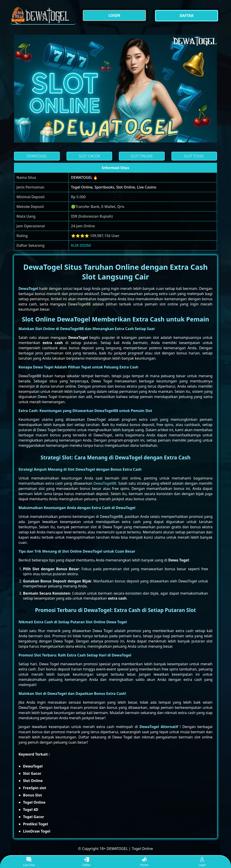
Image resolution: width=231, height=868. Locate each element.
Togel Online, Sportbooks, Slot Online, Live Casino (114, 187)
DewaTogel (28, 289)
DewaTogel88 (105, 483)
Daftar (87, 862)
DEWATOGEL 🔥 (84, 177)
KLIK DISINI (81, 245)
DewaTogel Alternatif (159, 727)
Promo (144, 862)
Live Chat (29, 862)
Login (202, 862)
